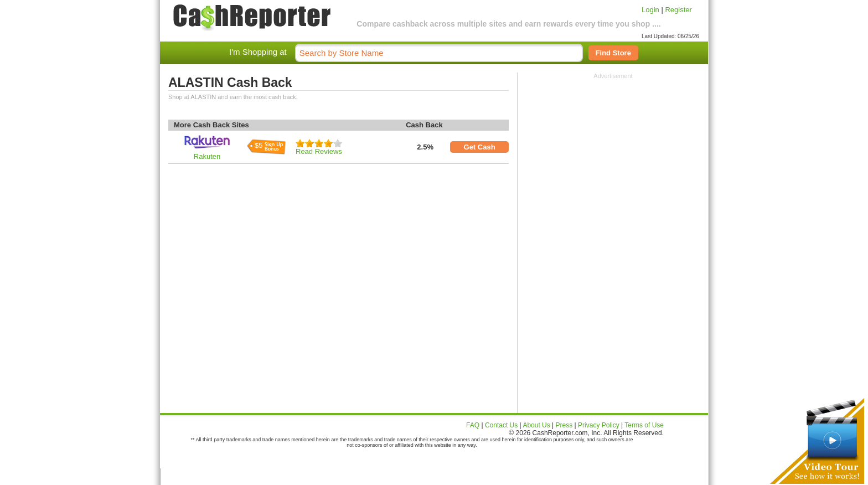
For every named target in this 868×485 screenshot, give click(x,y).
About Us (536, 425)
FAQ (473, 425)
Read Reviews (319, 151)
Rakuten (207, 156)
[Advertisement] (613, 148)
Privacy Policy (599, 425)
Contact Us (501, 425)
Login (650, 10)
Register (678, 10)
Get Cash (480, 147)
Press (564, 425)
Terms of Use (644, 425)
